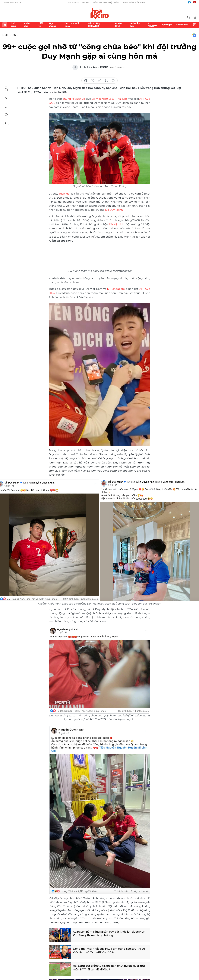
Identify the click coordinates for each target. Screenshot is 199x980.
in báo (106, 81)
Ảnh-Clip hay (135, 25)
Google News (194, 35)
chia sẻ (86, 81)
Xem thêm (194, 25)
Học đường (53, 25)
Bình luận (6, 115)
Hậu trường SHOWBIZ (94, 25)
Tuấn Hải (64, 194)
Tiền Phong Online (78, 2)
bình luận (113, 81)
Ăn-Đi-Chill (119, 25)
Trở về (6, 123)
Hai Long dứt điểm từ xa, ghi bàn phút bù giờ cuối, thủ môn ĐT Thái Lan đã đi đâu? (109, 968)
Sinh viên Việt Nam (134, 2)
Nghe (6, 90)
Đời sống (13, 25)
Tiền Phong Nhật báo (106, 2)
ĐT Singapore (116, 289)
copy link (99, 81)
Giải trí (41, 25)
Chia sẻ (6, 98)
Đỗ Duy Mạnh (114, 210)
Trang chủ (5, 25)
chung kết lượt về (74, 99)
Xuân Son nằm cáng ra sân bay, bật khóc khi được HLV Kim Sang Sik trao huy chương (109, 934)
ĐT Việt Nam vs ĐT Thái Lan (109, 99)
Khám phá (27, 25)
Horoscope (182, 25)
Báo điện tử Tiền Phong (100, 13)
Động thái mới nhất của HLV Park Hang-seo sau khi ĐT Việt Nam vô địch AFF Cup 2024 (109, 951)
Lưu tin (6, 106)
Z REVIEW (152, 25)
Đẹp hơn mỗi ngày (72, 25)
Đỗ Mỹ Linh (116, 224)
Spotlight (167, 25)
